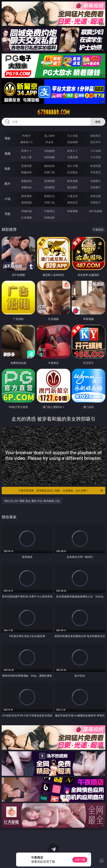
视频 (7, 153)
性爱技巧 (96, 202)
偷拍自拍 (49, 166)
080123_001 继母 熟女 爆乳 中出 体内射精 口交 (32, 501)
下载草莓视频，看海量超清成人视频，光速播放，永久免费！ (61, 491)
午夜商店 (49, 211)
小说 (7, 199)
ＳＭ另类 (96, 157)
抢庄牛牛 (96, 142)
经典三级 (49, 172)
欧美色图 (73, 181)
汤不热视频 (96, 211)
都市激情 (26, 196)
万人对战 (73, 136)
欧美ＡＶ (73, 151)
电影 (7, 169)
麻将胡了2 (26, 142)
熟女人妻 (26, 157)
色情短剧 (49, 217)
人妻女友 (73, 196)
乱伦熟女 (73, 172)
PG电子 (27, 136)
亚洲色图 (49, 181)
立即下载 (80, 860)
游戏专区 (96, 136)
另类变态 (96, 172)
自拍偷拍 (49, 151)
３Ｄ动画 (96, 151)
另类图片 (96, 187)
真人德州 (49, 136)
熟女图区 (73, 187)
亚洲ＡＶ (26, 151)
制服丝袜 (26, 172)
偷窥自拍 (26, 181)
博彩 (7, 138)
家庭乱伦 (49, 196)
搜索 (98, 122)
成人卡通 (73, 166)
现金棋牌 (73, 142)
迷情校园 (26, 202)
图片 (7, 184)
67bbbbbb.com (53, 112)
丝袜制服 (49, 157)
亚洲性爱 (26, 166)
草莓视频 (73, 211)
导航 (7, 214)
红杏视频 (26, 217)
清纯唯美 (49, 187)
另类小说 (49, 202)
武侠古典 (96, 196)
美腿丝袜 (26, 187)
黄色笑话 (73, 202)
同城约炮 (26, 211)
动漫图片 (96, 181)
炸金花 (49, 142)
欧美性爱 (96, 166)
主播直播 (73, 157)
